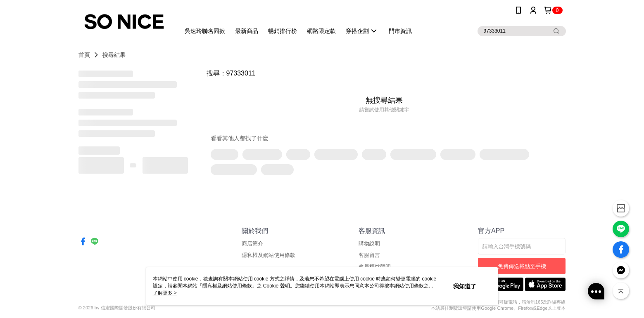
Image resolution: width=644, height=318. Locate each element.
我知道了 (465, 286)
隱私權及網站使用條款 (269, 255)
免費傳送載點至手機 (522, 266)
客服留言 (369, 255)
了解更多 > (165, 293)
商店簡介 (252, 244)
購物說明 (369, 244)
